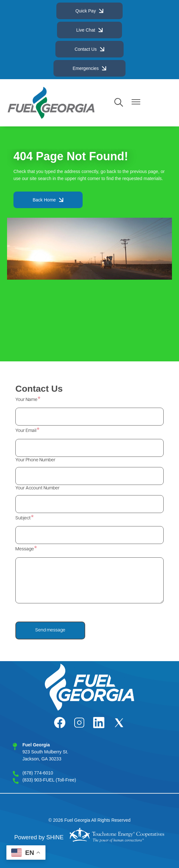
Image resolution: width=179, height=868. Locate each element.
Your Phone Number (35, 460)
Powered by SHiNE (39, 837)
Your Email (26, 431)
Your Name (26, 400)
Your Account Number (37, 488)
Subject (23, 518)
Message (25, 549)
